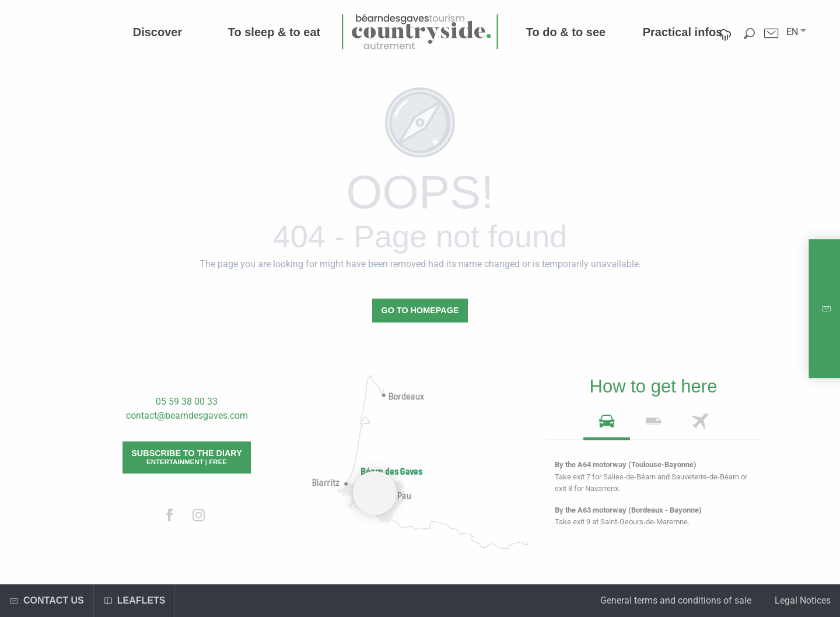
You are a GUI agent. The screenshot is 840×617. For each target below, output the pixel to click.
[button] (792, 32)
